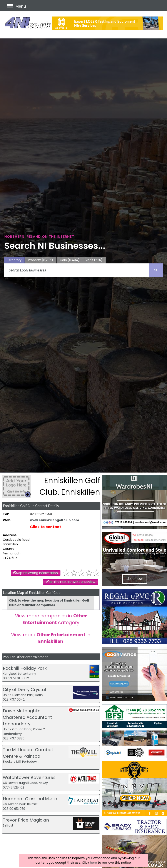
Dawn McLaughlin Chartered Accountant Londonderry (27, 717)
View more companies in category (51, 619)
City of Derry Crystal (24, 689)
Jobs (94, 260)
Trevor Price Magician (26, 820)
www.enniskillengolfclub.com (54, 520)
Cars (70, 260)
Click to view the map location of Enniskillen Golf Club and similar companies (49, 603)
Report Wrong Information (37, 573)
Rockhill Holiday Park (25, 668)
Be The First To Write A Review (72, 582)
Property (41, 260)
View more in (51, 638)
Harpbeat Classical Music (30, 799)
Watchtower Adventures (29, 777)
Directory (15, 260)
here (94, 863)
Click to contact (46, 527)
